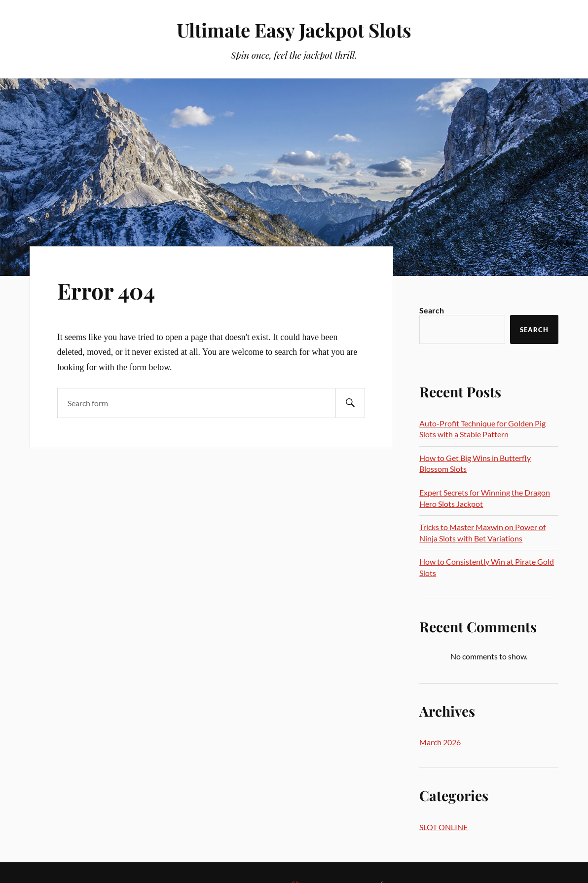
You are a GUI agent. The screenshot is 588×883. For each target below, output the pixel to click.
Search (432, 310)
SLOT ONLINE (443, 827)
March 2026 (440, 742)
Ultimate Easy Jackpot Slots (294, 30)
